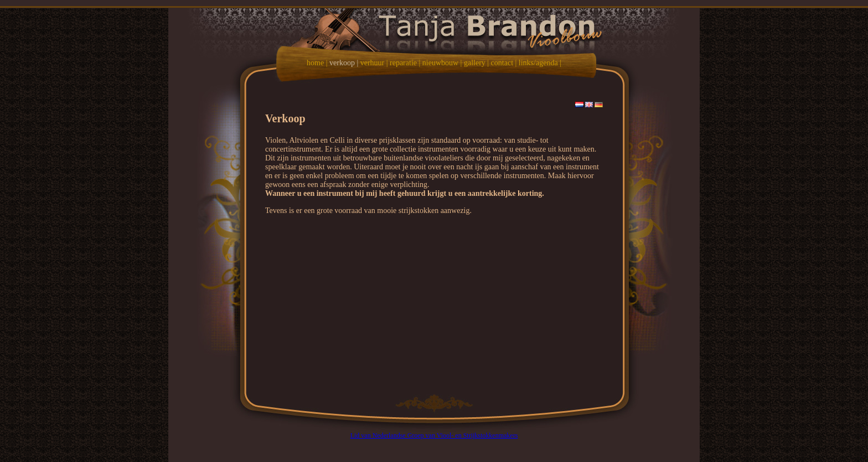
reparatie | (405, 63)
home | (317, 63)
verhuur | (374, 63)
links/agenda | (540, 63)
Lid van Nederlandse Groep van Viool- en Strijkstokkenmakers (434, 435)
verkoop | (344, 63)
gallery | (476, 63)
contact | (504, 63)
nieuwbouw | (442, 63)
